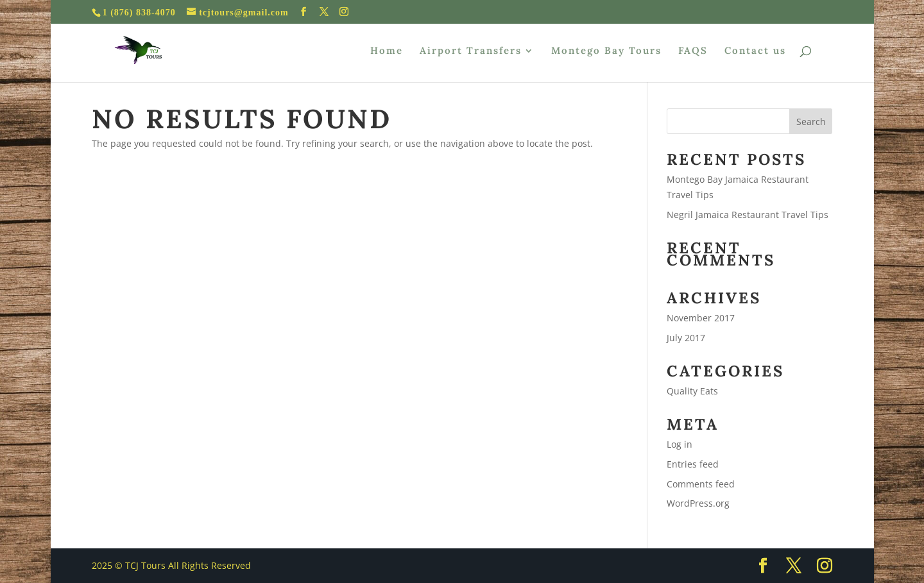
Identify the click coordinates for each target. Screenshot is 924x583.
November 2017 (701, 318)
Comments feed (701, 484)
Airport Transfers (471, 51)
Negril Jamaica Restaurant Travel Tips (748, 215)
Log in (680, 444)
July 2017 (686, 338)
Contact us (755, 51)
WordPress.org (698, 503)
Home (387, 51)
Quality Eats (692, 391)
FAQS (693, 51)
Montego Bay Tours (606, 51)
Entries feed (693, 464)
